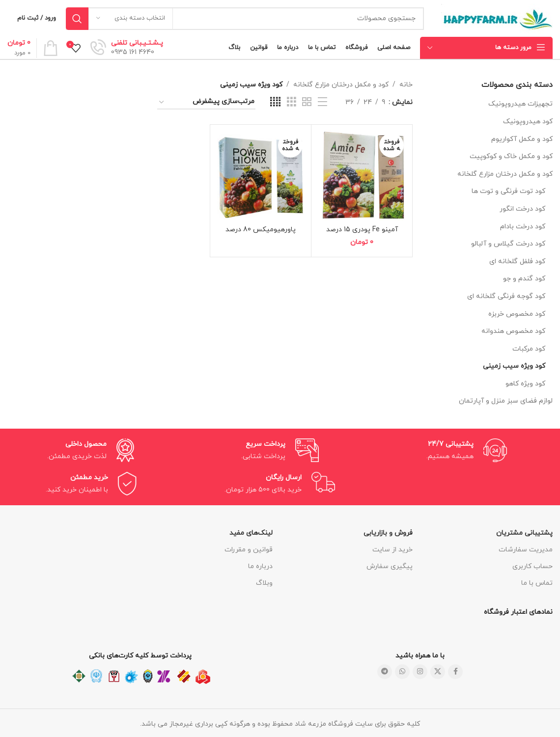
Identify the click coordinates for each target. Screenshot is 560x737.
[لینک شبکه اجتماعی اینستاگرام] (420, 672)
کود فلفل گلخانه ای (517, 261)
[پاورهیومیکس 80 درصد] (261, 175)
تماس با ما (537, 583)
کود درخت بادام (523, 227)
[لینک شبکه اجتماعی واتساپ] (402, 672)
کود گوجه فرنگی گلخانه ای (506, 296)
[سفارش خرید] (206, 102)
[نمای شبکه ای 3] (292, 102)
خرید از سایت (392, 550)
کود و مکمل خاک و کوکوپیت (511, 156)
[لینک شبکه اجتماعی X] (438, 672)
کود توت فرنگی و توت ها (508, 191)
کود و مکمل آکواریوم (522, 139)
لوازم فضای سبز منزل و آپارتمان (506, 401)
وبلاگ (264, 583)
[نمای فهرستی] (322, 102)
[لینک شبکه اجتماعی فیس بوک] (455, 672)
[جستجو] (245, 19)
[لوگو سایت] (497, 18)
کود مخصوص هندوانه (513, 331)
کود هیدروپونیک (528, 122)
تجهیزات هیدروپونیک (520, 104)
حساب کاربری (532, 566)
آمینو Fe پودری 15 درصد (362, 230)
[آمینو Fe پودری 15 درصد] (362, 175)
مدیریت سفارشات (526, 550)
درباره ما (260, 566)
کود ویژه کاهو (525, 384)
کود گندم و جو (524, 279)
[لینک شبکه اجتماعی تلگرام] (385, 672)
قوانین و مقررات (249, 550)
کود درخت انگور (522, 209)
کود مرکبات (529, 349)
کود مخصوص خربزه (517, 314)
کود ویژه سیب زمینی (514, 366)
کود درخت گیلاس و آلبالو (508, 244)
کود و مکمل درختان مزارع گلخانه (505, 174)
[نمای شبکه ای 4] (275, 102)
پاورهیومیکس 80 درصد (261, 230)
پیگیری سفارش (390, 566)
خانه (406, 85)
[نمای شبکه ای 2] (307, 102)
